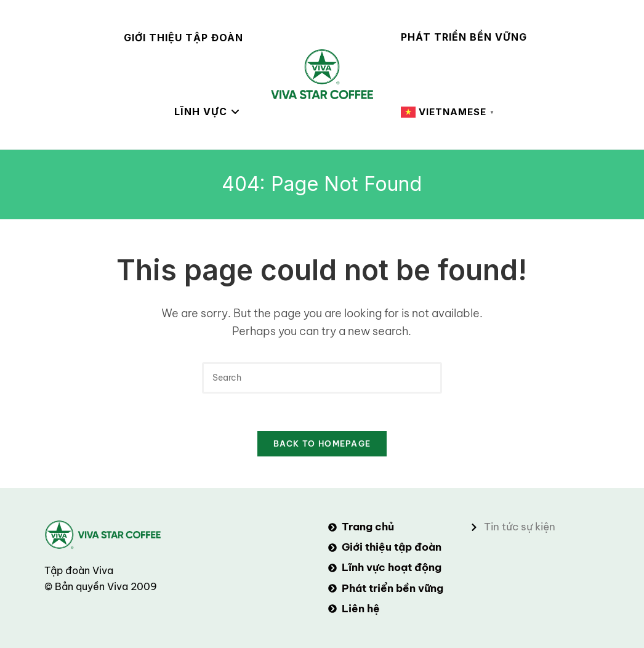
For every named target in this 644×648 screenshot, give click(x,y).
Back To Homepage (322, 443)
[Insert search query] (322, 378)
